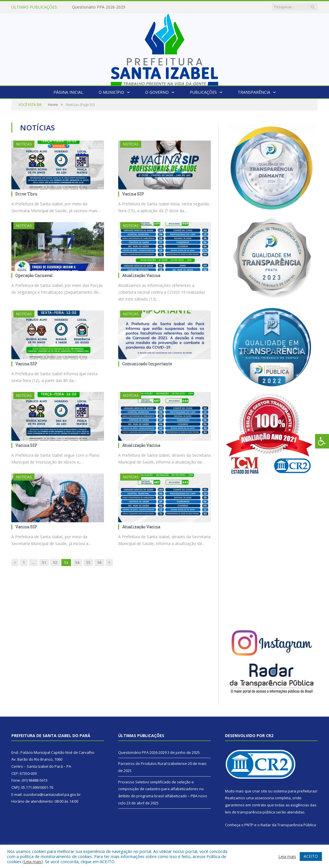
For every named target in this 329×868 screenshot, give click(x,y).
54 (77, 562)
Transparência (254, 92)
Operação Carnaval (34, 275)
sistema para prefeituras (295, 791)
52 (55, 562)
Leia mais (33, 861)
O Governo (157, 92)
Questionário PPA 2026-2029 (99, 7)
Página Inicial (68, 92)
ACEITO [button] (311, 856)
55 (88, 562)
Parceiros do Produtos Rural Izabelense (153, 763)
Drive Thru (26, 194)
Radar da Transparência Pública (288, 825)
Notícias (24, 144)
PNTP (249, 825)
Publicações (203, 92)
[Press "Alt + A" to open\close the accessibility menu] (322, 441)
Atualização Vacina (141, 275)
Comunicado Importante (147, 364)
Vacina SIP (133, 194)
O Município (111, 92)
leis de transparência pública (250, 812)
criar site (260, 791)
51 (44, 562)
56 (99, 562)
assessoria (264, 798)
